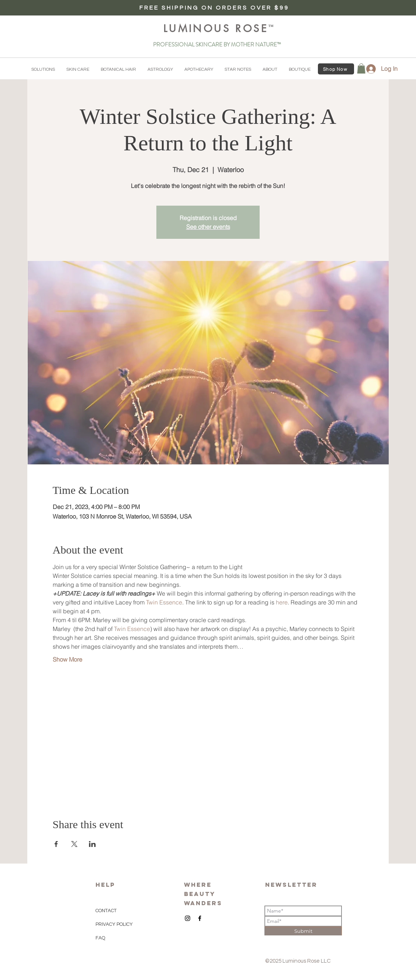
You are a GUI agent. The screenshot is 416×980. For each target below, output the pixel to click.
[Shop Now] (336, 69)
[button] (43, 70)
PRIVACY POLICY (115, 924)
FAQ (100, 938)
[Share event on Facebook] (56, 844)
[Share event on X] (74, 844)
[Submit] (303, 931)
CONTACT (106, 911)
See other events (208, 227)
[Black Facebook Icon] (200, 918)
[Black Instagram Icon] (188, 918)
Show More (67, 659)
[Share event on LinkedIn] (92, 844)
